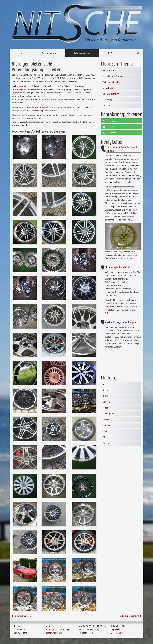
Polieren (36, 86)
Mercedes (107, 420)
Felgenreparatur (49, 53)
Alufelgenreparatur (55, 626)
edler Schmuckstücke (127, 255)
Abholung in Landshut (117, 267)
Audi (104, 384)
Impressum (116, 629)
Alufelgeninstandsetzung (57, 629)
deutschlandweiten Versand (118, 307)
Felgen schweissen (22, 616)
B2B (110, 53)
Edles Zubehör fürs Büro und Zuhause (121, 149)
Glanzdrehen (108, 88)
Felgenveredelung (82, 53)
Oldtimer (107, 425)
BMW (105, 396)
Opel (105, 431)
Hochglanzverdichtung (113, 76)
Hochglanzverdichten (21, 86)
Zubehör (106, 105)
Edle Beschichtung (111, 94)
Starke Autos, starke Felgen (120, 322)
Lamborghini (108, 414)
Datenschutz (117, 633)
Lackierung (17, 89)
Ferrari (106, 408)
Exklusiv (106, 402)
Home (21, 53)
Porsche (106, 443)
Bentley (106, 390)
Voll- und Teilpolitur (111, 82)
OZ (104, 437)
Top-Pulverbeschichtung (71, 86)
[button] (108, 236)
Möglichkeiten (109, 70)
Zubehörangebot (40, 107)
